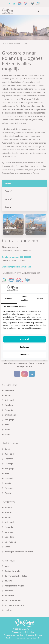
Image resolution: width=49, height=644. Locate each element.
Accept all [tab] (24, 339)
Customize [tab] (24, 347)
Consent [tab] (9, 298)
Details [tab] (40, 298)
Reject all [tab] (24, 355)
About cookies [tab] (24, 298)
